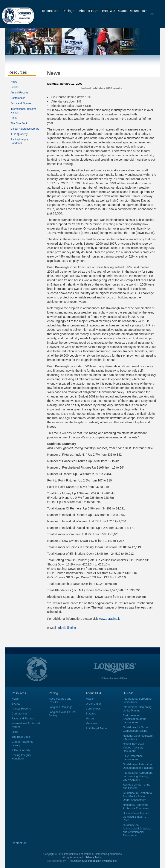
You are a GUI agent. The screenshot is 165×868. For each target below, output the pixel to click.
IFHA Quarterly (19, 134)
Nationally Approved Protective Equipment (136, 807)
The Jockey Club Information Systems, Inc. (93, 861)
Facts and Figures (21, 103)
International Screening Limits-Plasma (137, 709)
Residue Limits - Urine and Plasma (137, 786)
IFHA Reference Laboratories (133, 758)
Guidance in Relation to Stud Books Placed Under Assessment (137, 796)
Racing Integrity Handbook (21, 757)
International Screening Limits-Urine (137, 700)
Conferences (18, 98)
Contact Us (19, 843)
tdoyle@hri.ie (67, 628)
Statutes (91, 713)
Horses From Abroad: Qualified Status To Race (136, 817)
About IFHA (88, 11)
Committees (93, 709)
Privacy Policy (94, 857)
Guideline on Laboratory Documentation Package (138, 766)
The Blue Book (19, 123)
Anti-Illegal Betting (97, 728)
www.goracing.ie (110, 619)
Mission (90, 699)
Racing (69, 11)
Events (15, 87)
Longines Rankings (61, 707)
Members (92, 723)
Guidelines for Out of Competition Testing (136, 729)
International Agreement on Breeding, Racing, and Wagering (138, 776)
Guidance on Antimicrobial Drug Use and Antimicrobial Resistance (137, 830)
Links (14, 118)
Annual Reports (19, 93)
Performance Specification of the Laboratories (135, 719)
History (90, 718)
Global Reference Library (25, 129)
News (14, 82)
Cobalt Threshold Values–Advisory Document (134, 748)
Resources (49, 11)
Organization (94, 704)
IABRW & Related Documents (125, 11)
